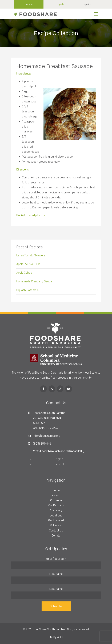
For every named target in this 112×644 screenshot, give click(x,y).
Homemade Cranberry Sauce (34, 283)
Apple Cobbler (25, 274)
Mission (56, 495)
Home (56, 490)
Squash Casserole (27, 291)
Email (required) (56, 559)
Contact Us (56, 531)
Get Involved (56, 520)
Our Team (56, 500)
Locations (56, 515)
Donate (29, 4)
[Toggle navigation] (96, 14)
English (60, 4)
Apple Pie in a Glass (28, 265)
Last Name (56, 589)
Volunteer (56, 525)
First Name (56, 574)
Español (87, 4)
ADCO (61, 637)
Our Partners (56, 505)
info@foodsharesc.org (47, 436)
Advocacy (56, 510)
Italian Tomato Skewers (31, 257)
